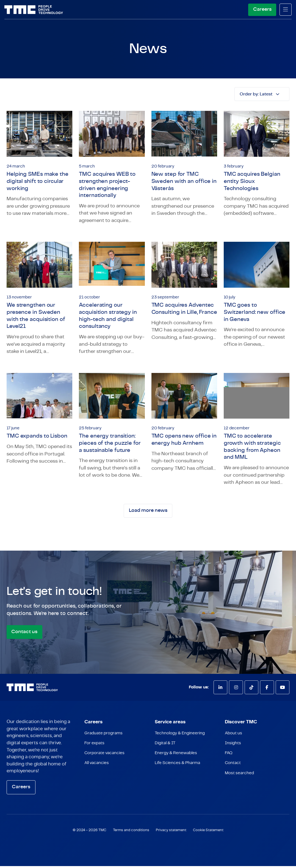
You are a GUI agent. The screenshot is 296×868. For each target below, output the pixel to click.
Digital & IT (165, 745)
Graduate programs (103, 735)
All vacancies (97, 766)
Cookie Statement (208, 832)
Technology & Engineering (180, 735)
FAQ (229, 756)
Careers (262, 9)
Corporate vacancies (104, 756)
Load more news (148, 512)
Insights (233, 745)
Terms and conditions (131, 832)
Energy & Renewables (176, 756)
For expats (94, 745)
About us (233, 735)
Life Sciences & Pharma (177, 766)
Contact (233, 766)
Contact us (25, 633)
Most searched (239, 777)
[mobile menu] (286, 10)
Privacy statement (171, 832)
